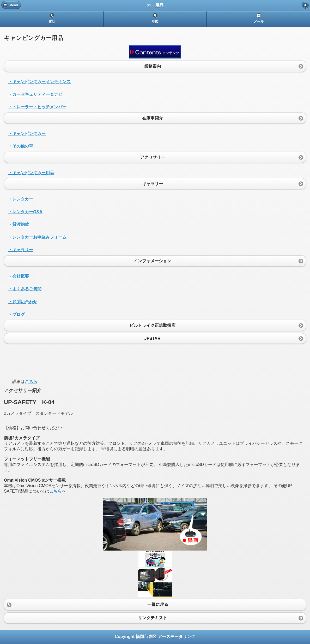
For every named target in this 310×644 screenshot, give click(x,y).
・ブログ (16, 314)
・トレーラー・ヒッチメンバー (37, 107)
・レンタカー (21, 199)
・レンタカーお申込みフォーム (37, 237)
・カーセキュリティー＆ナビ (35, 94)
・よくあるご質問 (25, 289)
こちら (31, 382)
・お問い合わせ (23, 302)
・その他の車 (21, 146)
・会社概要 (19, 276)
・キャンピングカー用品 (31, 173)
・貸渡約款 (19, 224)
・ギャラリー (21, 250)
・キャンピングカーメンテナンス (39, 82)
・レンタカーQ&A (25, 212)
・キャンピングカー (27, 134)
